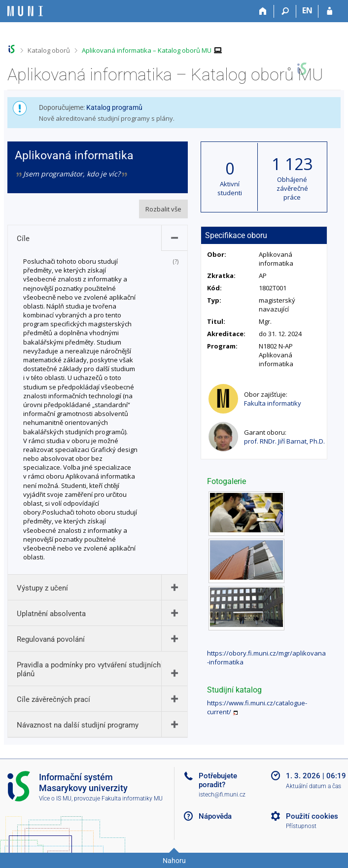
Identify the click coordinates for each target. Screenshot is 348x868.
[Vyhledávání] (285, 11)
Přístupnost (301, 826)
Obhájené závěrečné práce (292, 188)
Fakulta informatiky (273, 403)
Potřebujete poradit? (218, 780)
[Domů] (263, 11)
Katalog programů (114, 107)
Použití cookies (312, 816)
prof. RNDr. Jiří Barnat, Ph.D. (284, 441)
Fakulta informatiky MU (132, 799)
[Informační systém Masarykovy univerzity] (25, 11)
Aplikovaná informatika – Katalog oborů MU (147, 50)
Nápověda (215, 816)
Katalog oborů (49, 50)
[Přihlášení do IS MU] (330, 11)
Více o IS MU (55, 799)
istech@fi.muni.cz (222, 795)
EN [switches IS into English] (307, 10)
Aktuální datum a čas (313, 786)
